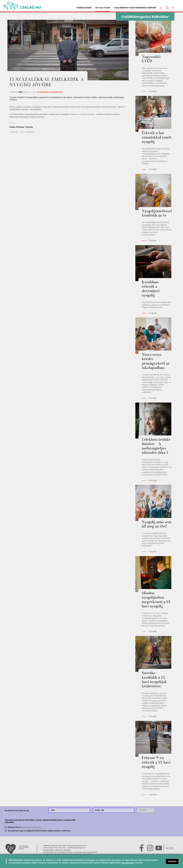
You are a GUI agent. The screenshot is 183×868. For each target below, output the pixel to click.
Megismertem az (25, 827)
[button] (161, 8)
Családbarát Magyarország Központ (135, 8)
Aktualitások (103, 8)
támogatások (28, 132)
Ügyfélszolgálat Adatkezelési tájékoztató (57, 850)
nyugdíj (14, 132)
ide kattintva (128, 863)
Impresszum (170, 848)
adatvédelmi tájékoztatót (32, 827)
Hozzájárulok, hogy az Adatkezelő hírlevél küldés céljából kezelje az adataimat (39, 831)
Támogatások (84, 8)
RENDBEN (172, 861)
